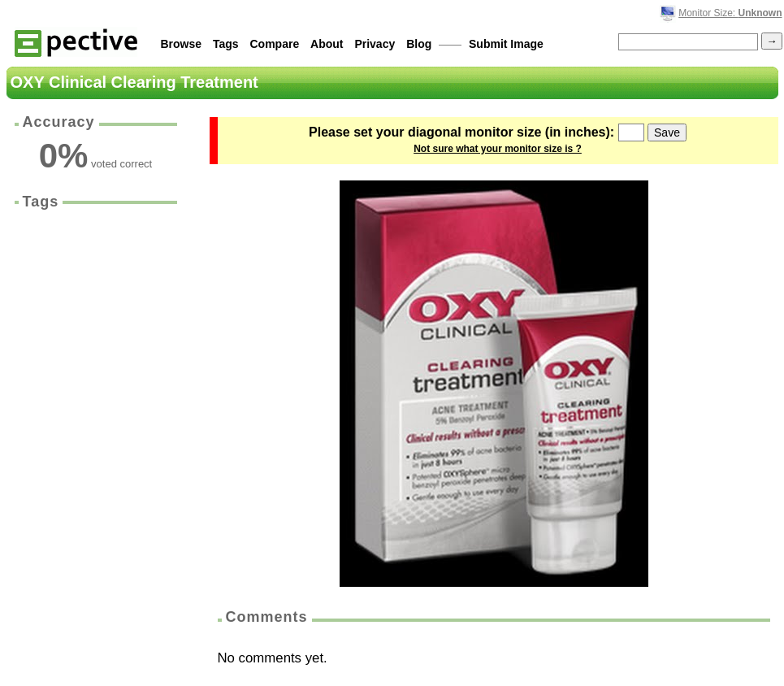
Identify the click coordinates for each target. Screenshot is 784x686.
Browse (182, 44)
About (327, 44)
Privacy (375, 44)
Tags (226, 44)
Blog (419, 44)
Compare (275, 44)
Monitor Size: (730, 13)
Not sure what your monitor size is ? (498, 149)
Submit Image (506, 44)
